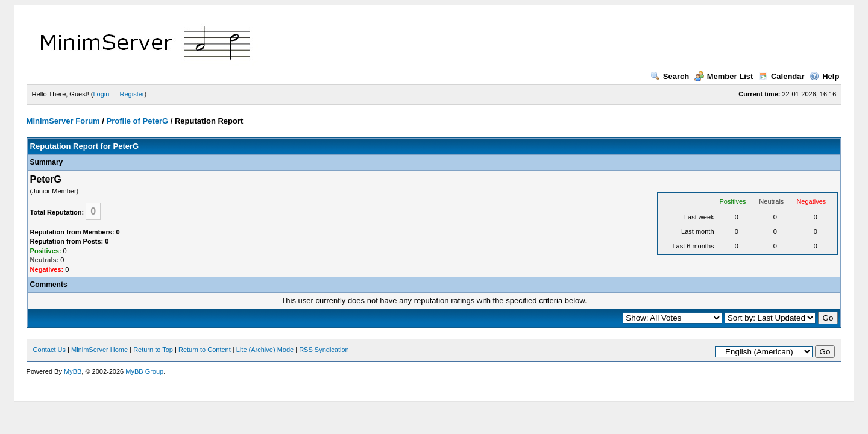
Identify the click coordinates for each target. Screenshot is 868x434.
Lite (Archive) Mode (265, 350)
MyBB (73, 371)
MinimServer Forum (63, 121)
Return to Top (153, 350)
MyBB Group (144, 371)
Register (132, 94)
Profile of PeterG (138, 121)
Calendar (782, 76)
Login (102, 94)
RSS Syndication (324, 350)
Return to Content (205, 350)
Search (670, 76)
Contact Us (49, 350)
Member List (724, 76)
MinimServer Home (99, 350)
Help (824, 76)
